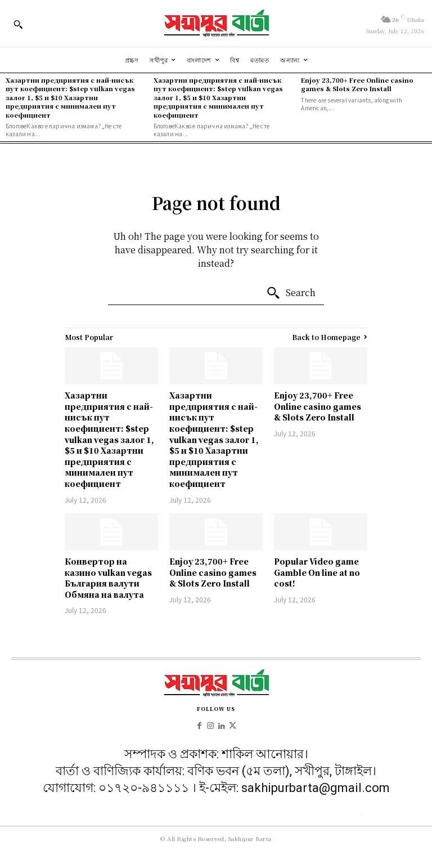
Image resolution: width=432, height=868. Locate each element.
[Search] (291, 293)
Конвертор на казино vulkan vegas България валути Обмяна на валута (108, 578)
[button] (18, 24)
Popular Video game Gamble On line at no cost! (317, 572)
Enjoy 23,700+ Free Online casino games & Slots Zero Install (357, 84)
